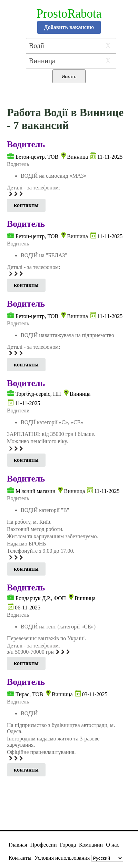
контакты (26, 205)
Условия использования (62, 858)
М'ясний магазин (35, 491)
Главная (18, 845)
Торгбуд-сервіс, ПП (38, 394)
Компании (91, 845)
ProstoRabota (69, 14)
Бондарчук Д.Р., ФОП (41, 598)
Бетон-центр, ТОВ (37, 157)
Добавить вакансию (69, 27)
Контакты (20, 858)
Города (68, 845)
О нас (112, 845)
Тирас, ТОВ (29, 694)
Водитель (26, 144)
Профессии (44, 845)
